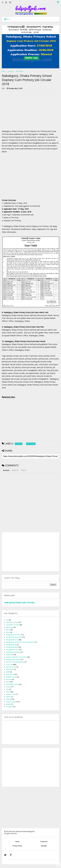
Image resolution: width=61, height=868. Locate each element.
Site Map (44, 846)
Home (3, 71)
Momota (9, 679)
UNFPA (8, 697)
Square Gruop (11, 694)
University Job (11, 702)
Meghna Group (11, 677)
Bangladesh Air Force (13, 635)
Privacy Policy (17, 846)
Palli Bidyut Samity (12, 684)
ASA (7, 620)
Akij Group (10, 627)
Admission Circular (13, 625)
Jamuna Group (11, 667)
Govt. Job (11, 71)
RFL (7, 689)
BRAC (8, 632)
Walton (9, 704)
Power (8, 687)
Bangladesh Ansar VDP (14, 637)
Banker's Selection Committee (16, 657)
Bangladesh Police (12, 650)
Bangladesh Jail (11, 645)
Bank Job (9, 655)
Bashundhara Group (13, 660)
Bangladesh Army (12, 640)
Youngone (10, 707)
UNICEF (9, 699)
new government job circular (19, 602)
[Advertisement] (22, 110)
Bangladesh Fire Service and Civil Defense (20, 642)
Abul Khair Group (12, 622)
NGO (8, 682)
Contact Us (44, 842)
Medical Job (10, 674)
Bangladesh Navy (12, 647)
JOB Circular (20, 71)
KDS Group (10, 669)
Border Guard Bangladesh (15, 662)
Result (8, 692)
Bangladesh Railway (13, 652)
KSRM (8, 672)
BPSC (8, 630)
